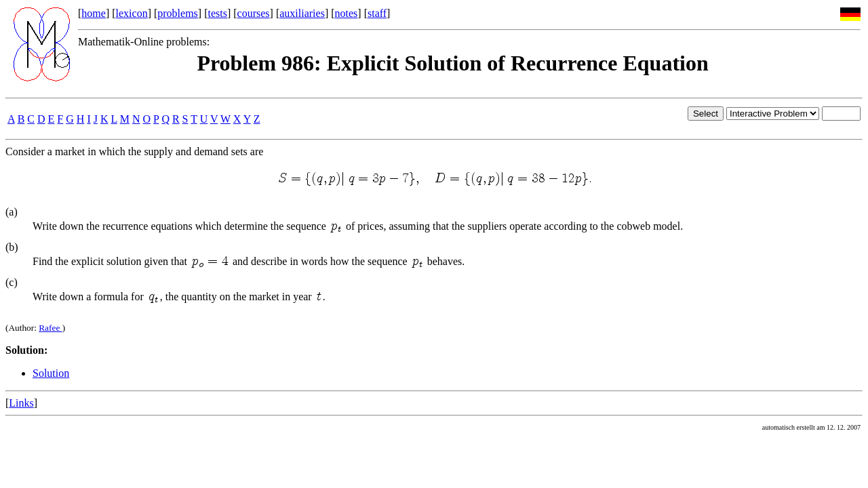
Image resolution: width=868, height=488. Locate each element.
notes (347, 13)
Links (21, 403)
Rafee (50, 328)
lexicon (132, 13)
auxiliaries (302, 13)
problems (178, 13)
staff (377, 13)
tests (217, 13)
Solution (51, 373)
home (94, 13)
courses (254, 13)
